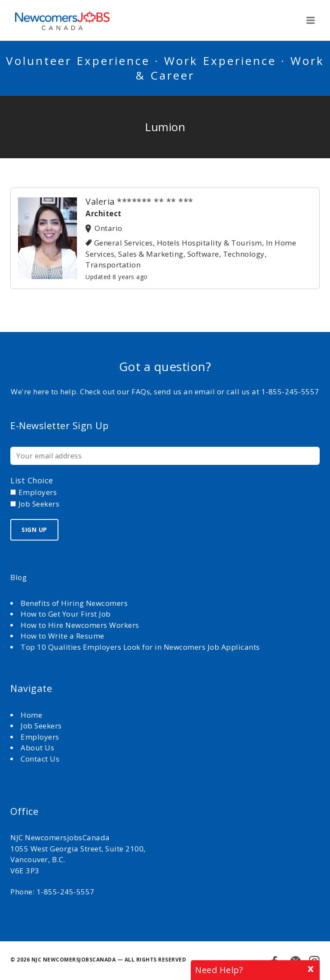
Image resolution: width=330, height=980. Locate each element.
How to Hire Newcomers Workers (80, 625)
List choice (32, 480)
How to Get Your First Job (66, 614)
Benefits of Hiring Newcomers (74, 603)
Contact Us (40, 759)
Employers (40, 737)
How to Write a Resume (63, 636)
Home (32, 715)
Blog (18, 577)
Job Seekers (41, 726)
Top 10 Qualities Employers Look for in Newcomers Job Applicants (140, 647)
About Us (38, 748)
